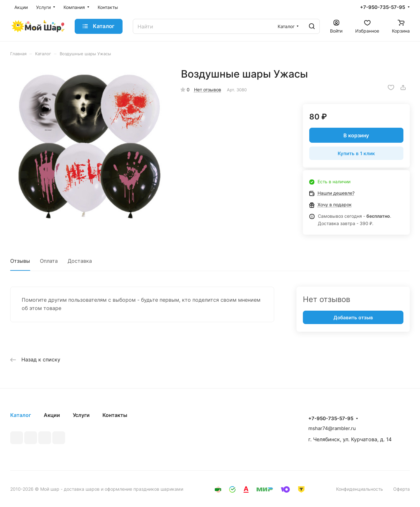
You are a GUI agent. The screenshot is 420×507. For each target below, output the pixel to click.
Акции (52, 415)
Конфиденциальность (360, 489)
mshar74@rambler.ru (332, 428)
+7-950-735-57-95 (382, 7)
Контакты (115, 415)
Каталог (21, 415)
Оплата (49, 261)
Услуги (81, 415)
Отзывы (20, 261)
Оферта (401, 489)
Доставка (80, 261)
